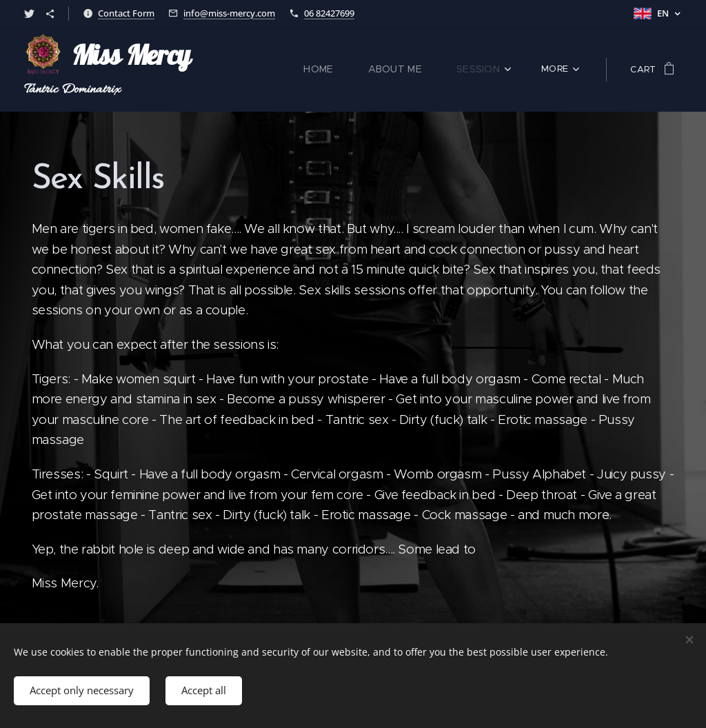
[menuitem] (250, 70)
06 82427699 (329, 13)
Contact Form (126, 13)
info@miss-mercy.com (229, 13)
